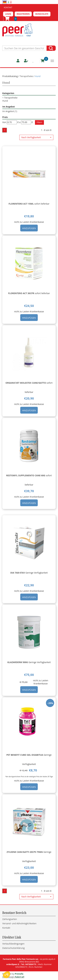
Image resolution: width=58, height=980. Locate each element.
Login (8, 14)
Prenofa (19, 974)
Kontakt (8, 7)
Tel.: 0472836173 (29, 964)
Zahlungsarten (10, 919)
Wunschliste (42, 14)
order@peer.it (13, 964)
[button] (36, 137)
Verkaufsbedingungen (13, 944)
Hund (5, 101)
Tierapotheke (26, 76)
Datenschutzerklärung (13, 948)
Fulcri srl (19, 977)
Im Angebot (10, 111)
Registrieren (23, 14)
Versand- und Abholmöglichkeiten (19, 923)
